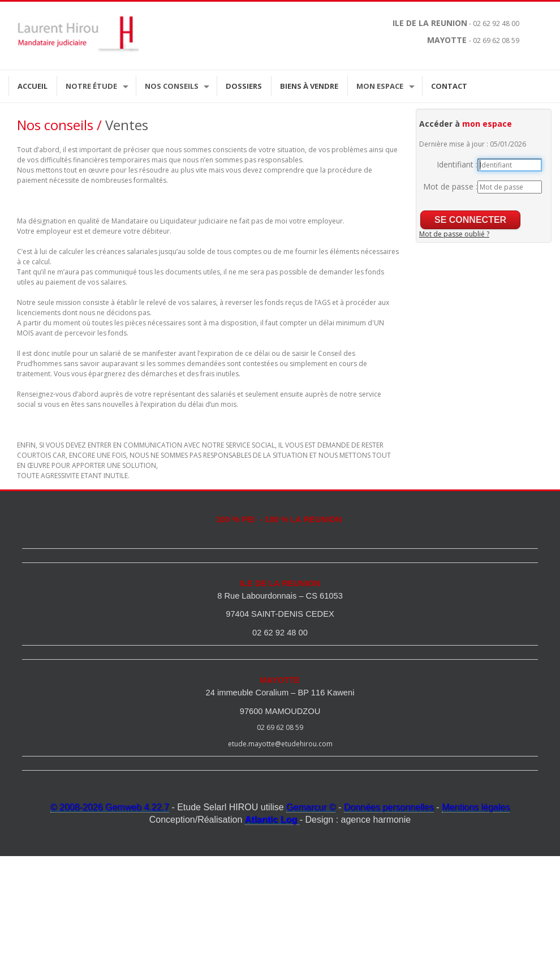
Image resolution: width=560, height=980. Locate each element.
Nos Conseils (172, 86)
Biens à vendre (309, 86)
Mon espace (380, 86)
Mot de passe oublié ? (454, 234)
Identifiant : (457, 164)
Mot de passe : (450, 186)
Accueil (33, 86)
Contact (449, 86)
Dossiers (244, 86)
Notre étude (91, 86)
